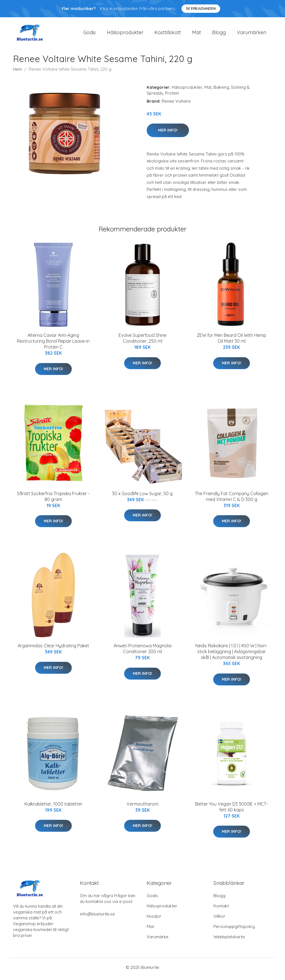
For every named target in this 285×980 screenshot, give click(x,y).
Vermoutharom (142, 807)
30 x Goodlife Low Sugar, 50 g (142, 496)
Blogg (219, 34)
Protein (172, 96)
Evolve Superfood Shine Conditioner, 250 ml (142, 341)
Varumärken (252, 34)
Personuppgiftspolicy (234, 930)
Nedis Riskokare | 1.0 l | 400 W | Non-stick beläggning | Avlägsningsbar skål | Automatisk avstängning (231, 655)
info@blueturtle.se (97, 917)
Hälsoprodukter (125, 34)
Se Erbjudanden (201, 8)
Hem (18, 72)
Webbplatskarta (229, 940)
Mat (196, 34)
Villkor (219, 919)
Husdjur (154, 919)
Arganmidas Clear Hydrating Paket (53, 649)
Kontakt (221, 909)
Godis (89, 34)
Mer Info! (168, 133)
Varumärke (158, 940)
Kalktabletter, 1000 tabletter (53, 807)
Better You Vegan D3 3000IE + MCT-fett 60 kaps (232, 810)
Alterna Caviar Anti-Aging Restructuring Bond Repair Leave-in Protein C (53, 344)
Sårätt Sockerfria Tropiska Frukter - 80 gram (53, 499)
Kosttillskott (168, 34)
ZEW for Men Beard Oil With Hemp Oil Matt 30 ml (232, 341)
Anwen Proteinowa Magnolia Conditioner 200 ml (142, 652)
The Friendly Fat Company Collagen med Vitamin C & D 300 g (232, 499)
